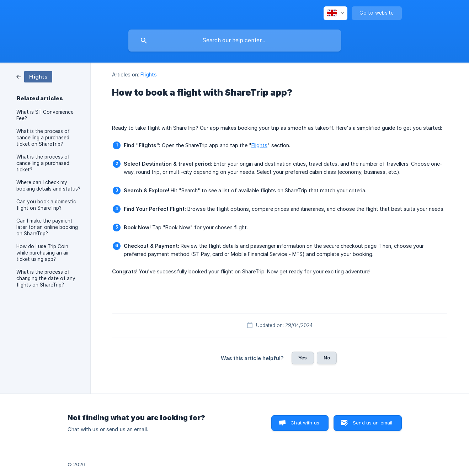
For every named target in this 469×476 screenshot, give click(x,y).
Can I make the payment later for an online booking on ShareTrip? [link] (47, 227)
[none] (335, 13)
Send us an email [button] (372, 423)
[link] (34, 76)
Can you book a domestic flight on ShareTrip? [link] (46, 205)
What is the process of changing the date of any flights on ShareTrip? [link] (46, 278)
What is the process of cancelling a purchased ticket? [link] (43, 163)
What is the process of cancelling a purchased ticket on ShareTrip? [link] (43, 138)
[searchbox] (235, 41)
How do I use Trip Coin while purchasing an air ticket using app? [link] (43, 253)
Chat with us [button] (305, 423)
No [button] (327, 358)
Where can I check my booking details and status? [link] (48, 186)
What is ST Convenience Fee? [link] (45, 115)
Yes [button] (303, 358)
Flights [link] (149, 74)
